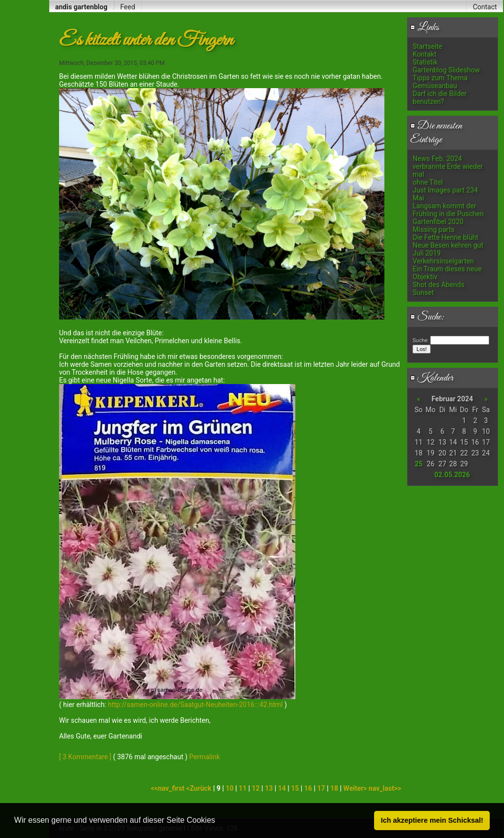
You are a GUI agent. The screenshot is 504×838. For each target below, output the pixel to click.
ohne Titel (427, 182)
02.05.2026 (452, 475)
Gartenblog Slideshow (446, 70)
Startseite (427, 46)
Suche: (427, 317)
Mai (418, 198)
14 (282, 788)
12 (256, 788)
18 (334, 788)
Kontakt (424, 54)
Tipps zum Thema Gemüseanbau (440, 82)
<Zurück (200, 788)
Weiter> (356, 788)
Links (425, 28)
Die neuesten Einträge (436, 133)
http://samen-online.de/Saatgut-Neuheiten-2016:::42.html (195, 705)
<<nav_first (168, 788)
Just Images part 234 (445, 190)
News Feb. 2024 (437, 159)
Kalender (432, 378)
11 (243, 788)
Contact (485, 7)
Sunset (423, 292)
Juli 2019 (426, 253)
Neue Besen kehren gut (448, 245)
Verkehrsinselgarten (443, 261)
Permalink (204, 757)
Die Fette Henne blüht (445, 237)
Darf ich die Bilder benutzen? (440, 97)
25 (418, 464)
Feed (127, 7)
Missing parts (433, 229)
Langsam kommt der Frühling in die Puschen (448, 210)
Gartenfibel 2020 (438, 222)
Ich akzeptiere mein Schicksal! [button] (432, 820)
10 (229, 788)
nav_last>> (385, 788)
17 (321, 788)
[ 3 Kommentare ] (85, 757)
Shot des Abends (438, 285)
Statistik (425, 62)
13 (269, 788)
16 (308, 788)
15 (295, 788)
